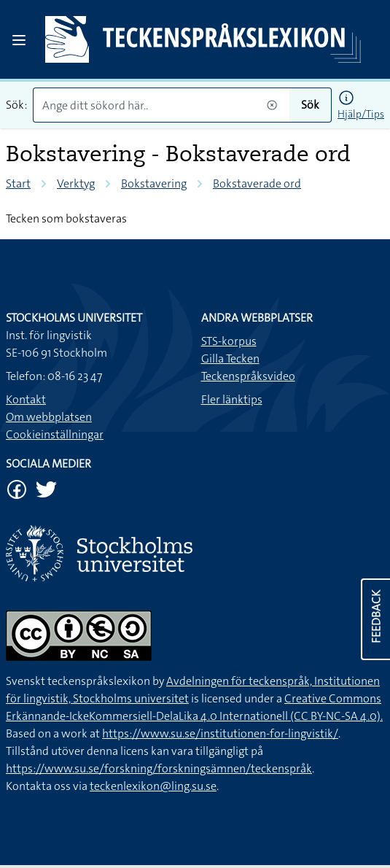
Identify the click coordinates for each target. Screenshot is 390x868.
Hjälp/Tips (361, 114)
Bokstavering (154, 183)
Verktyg (76, 183)
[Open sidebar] (19, 40)
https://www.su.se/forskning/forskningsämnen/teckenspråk (159, 768)
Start (18, 183)
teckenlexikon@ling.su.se (153, 786)
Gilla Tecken (230, 359)
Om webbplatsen (49, 417)
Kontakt (26, 399)
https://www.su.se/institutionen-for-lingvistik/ (220, 733)
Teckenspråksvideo (248, 376)
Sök (310, 105)
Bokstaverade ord (257, 183)
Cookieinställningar (55, 434)
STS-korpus (229, 341)
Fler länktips (232, 399)
